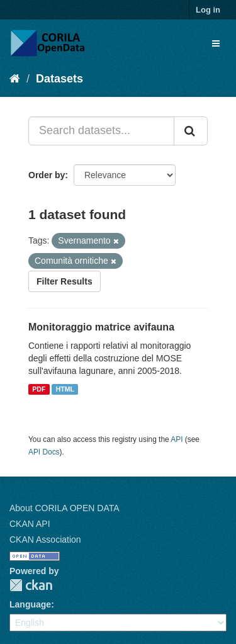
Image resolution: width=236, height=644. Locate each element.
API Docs (44, 452)
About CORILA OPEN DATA (65, 508)
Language (30, 604)
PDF (39, 389)
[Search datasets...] (101, 131)
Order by (47, 175)
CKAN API (30, 524)
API (177, 439)
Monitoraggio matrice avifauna (101, 327)
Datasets (59, 79)
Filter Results (65, 281)
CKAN (31, 585)
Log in (208, 10)
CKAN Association (45, 539)
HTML (65, 389)
